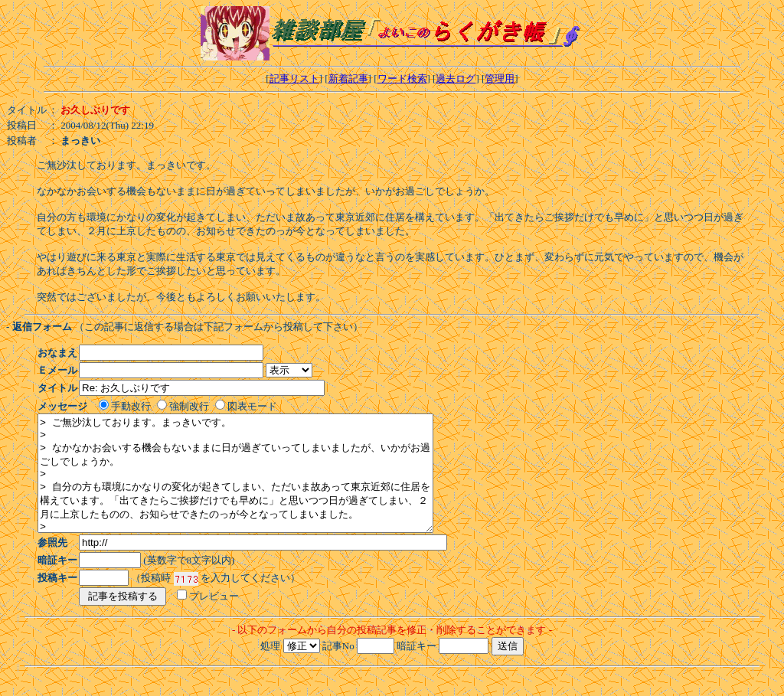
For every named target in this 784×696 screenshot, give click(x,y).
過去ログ (456, 78)
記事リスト (294, 78)
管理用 (500, 78)
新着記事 (348, 78)
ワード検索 (402, 78)
